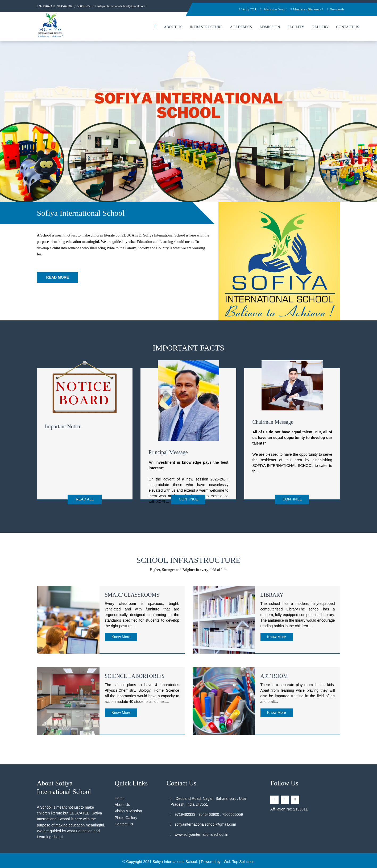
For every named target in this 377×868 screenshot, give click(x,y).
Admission (270, 28)
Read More (58, 278)
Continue (188, 500)
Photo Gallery (126, 815)
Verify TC (239, 9)
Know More (121, 634)
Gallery (320, 28)
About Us (173, 28)
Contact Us (348, 28)
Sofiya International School (175, 859)
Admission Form (267, 9)
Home (120, 796)
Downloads (335, 9)
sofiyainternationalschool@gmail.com (127, 6)
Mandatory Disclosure (303, 9)
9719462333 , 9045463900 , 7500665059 (67, 6)
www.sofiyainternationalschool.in (199, 832)
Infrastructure (206, 28)
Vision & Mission (128, 809)
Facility (296, 28)
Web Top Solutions (239, 859)
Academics (241, 28)
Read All (85, 500)
